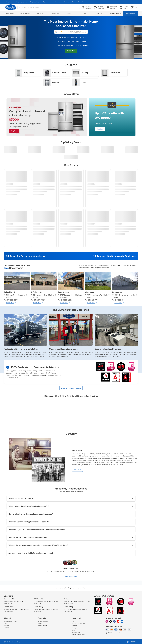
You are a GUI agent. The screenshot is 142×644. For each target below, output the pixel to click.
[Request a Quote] (35, 2)
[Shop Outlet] (9, 2)
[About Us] (81, 2)
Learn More (77, 470)
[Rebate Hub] (47, 2)
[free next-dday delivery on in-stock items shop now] (71, 51)
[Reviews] (66, 2)
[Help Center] (57, 2)
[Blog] (73, 2)
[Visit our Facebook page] (114, 621)
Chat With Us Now (71, 576)
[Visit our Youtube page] (118, 621)
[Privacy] (74, 628)
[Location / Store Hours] (11, 621)
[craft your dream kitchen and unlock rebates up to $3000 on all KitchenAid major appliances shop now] (14, 131)
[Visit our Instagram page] (107, 621)
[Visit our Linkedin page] (122, 621)
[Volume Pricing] (42, 626)
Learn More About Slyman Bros (71, 388)
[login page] (124, 7)
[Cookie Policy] (76, 632)
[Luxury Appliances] (22, 2)
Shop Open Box (131, 13)
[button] (99, 7)
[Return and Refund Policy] (79, 634)
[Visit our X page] (111, 621)
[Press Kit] (74, 626)
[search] (49, 7)
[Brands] (40, 623)
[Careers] (6, 628)
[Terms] (73, 630)
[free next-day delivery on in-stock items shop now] (100, 129)
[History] (6, 623)
